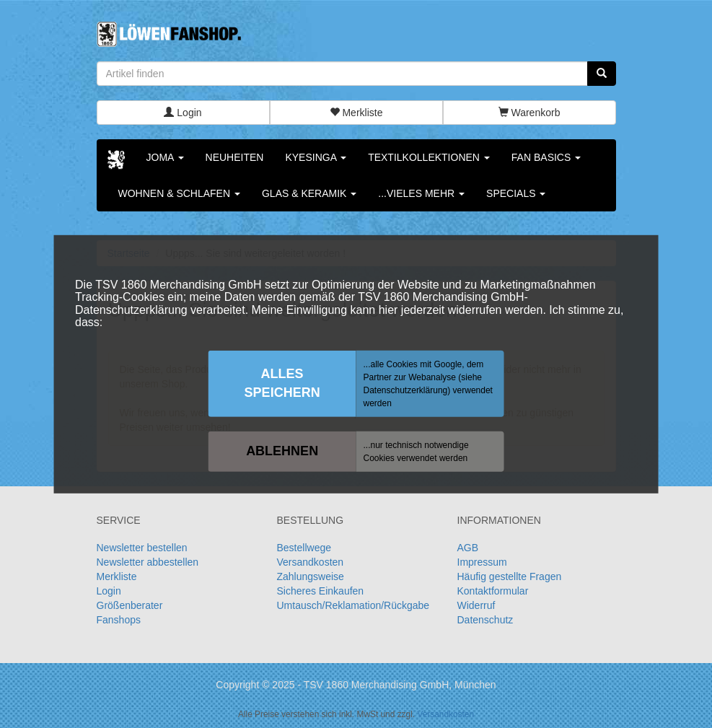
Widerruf (476, 605)
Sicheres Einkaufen (321, 591)
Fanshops (119, 620)
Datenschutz (485, 620)
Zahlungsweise (311, 576)
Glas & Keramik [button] (309, 193)
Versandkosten (311, 562)
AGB (468, 548)
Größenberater (130, 605)
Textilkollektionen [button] (429, 157)
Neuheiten (235, 157)
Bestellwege (304, 548)
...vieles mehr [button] (421, 193)
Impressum (482, 562)
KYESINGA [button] (316, 157)
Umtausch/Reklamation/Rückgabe (353, 605)
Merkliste (356, 113)
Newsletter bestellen (142, 548)
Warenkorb (529, 113)
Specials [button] (516, 193)
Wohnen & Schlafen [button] (179, 193)
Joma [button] (165, 157)
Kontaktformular (493, 591)
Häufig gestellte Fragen (510, 576)
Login (183, 113)
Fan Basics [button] (546, 157)
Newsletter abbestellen (148, 562)
